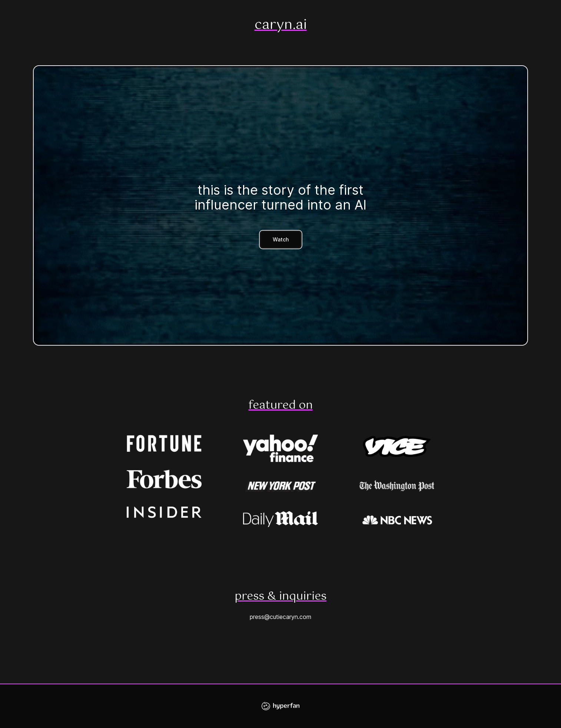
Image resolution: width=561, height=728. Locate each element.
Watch (281, 239)
